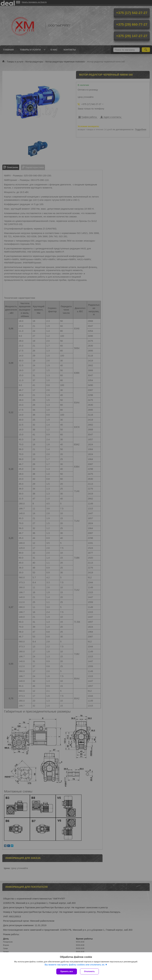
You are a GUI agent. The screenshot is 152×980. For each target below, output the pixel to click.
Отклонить (89, 971)
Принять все (67, 971)
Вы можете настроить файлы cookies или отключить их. (75, 965)
